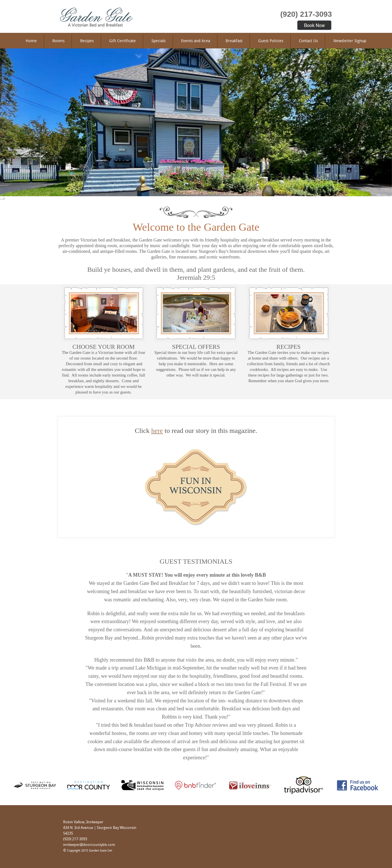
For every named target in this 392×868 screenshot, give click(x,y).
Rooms (58, 41)
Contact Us (308, 41)
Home (31, 41)
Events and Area (196, 41)
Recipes (87, 41)
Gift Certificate (123, 41)
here (157, 431)
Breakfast (234, 41)
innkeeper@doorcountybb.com (89, 845)
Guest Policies (271, 41)
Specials (158, 41)
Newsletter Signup (350, 41)
